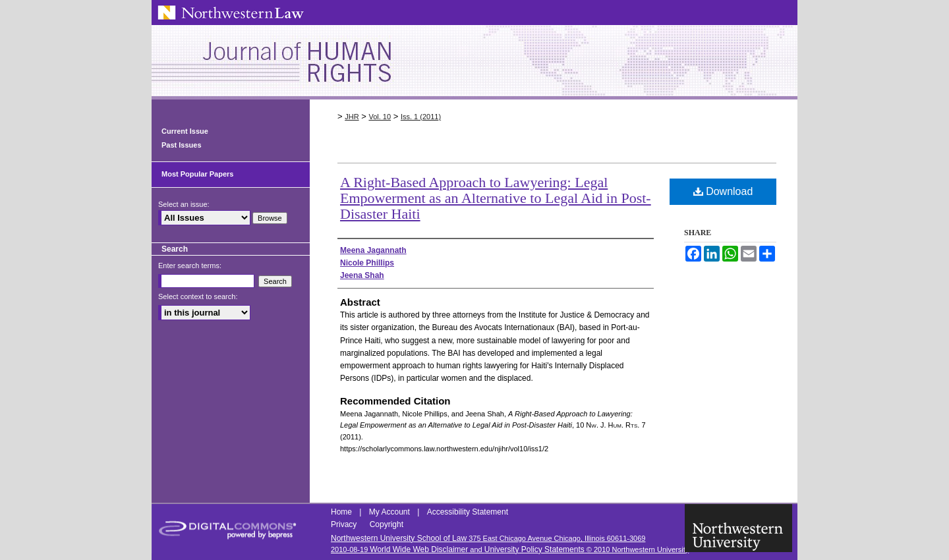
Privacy (345, 524)
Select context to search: (198, 296)
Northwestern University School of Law (399, 538)
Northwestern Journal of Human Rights (474, 62)
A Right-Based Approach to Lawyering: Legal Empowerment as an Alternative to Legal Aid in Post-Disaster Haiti (496, 198)
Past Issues (182, 145)
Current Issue (185, 131)
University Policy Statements (534, 549)
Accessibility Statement (468, 512)
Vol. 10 (380, 117)
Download (723, 191)
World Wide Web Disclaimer (419, 549)
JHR (352, 117)
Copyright (387, 524)
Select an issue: (184, 204)
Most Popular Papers (197, 174)
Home (342, 512)
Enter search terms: (190, 266)
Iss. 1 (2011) (421, 117)
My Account (390, 512)
